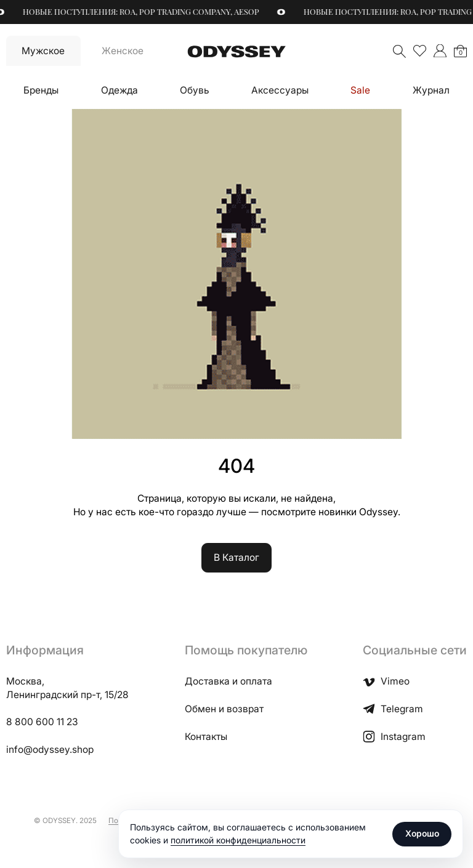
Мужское (43, 51)
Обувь (195, 90)
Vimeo (386, 681)
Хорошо (422, 833)
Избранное (420, 51)
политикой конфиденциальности (238, 840)
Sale (360, 90)
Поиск (399, 51)
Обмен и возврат (224, 709)
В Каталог (236, 557)
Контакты (206, 737)
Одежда (119, 90)
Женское (123, 51)
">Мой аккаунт (440, 51)
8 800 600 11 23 (42, 722)
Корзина (461, 53)
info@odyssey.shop (50, 749)
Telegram (393, 709)
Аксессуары (280, 90)
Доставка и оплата (228, 681)
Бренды (41, 90)
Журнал (431, 90)
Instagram (394, 737)
